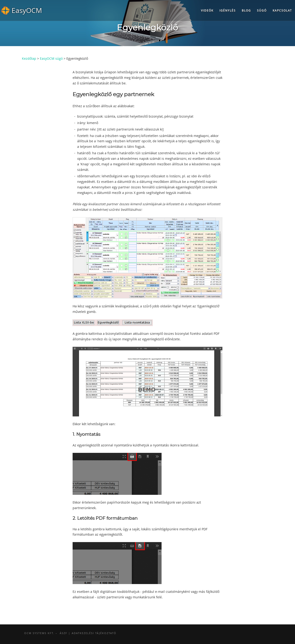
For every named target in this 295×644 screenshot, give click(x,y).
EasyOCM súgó (51, 58)
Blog (246, 10)
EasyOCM (27, 10)
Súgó (262, 10)
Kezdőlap (29, 58)
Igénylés (228, 10)
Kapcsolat (282, 10)
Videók (207, 10)
